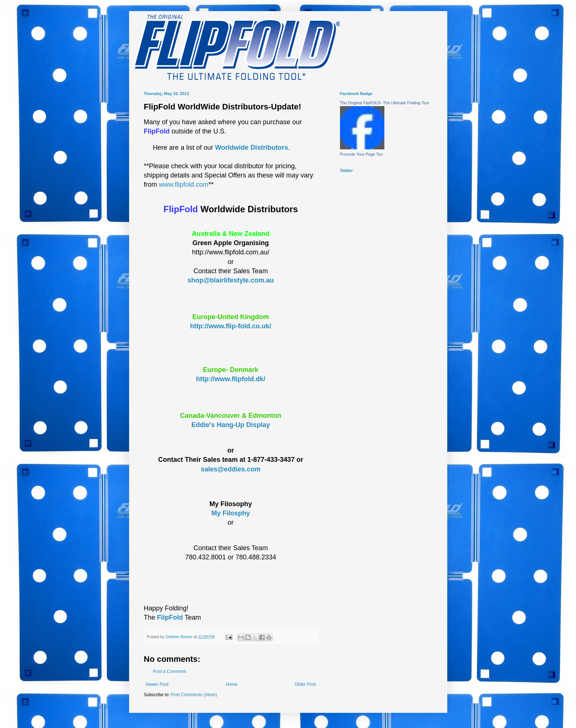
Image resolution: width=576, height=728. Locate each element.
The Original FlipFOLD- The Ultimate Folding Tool (385, 103)
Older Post (305, 684)
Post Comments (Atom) (194, 695)
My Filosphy (230, 513)
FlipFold (170, 617)
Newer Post (157, 684)
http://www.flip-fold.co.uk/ (231, 326)
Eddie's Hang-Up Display (230, 425)
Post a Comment (170, 671)
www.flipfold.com (184, 184)
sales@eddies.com (231, 469)
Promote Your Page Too (361, 154)
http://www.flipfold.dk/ (231, 379)
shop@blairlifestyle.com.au (231, 280)
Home (232, 684)
